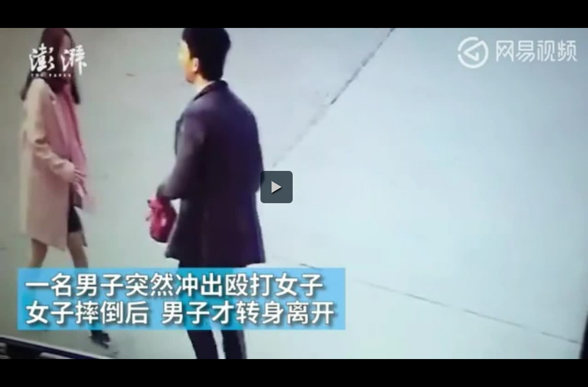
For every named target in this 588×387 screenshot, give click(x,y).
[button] (277, 187)
